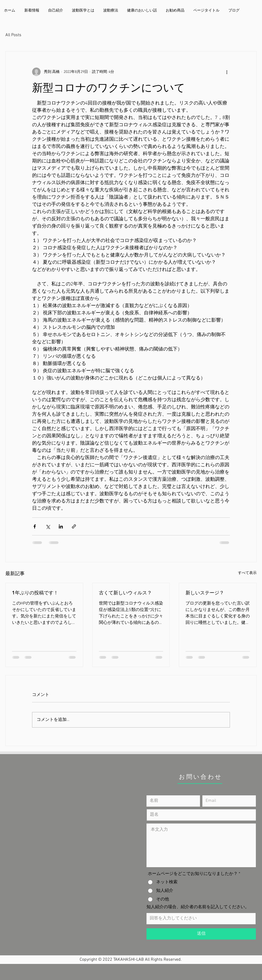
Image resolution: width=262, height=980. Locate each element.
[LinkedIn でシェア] (61, 526)
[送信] (201, 934)
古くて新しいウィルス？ (125, 593)
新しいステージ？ (205, 593)
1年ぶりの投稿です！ (35, 593)
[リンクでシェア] (74, 526)
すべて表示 (247, 573)
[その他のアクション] (227, 72)
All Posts (13, 35)
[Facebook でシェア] (35, 526)
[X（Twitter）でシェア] (48, 526)
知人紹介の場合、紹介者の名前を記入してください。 (198, 907)
